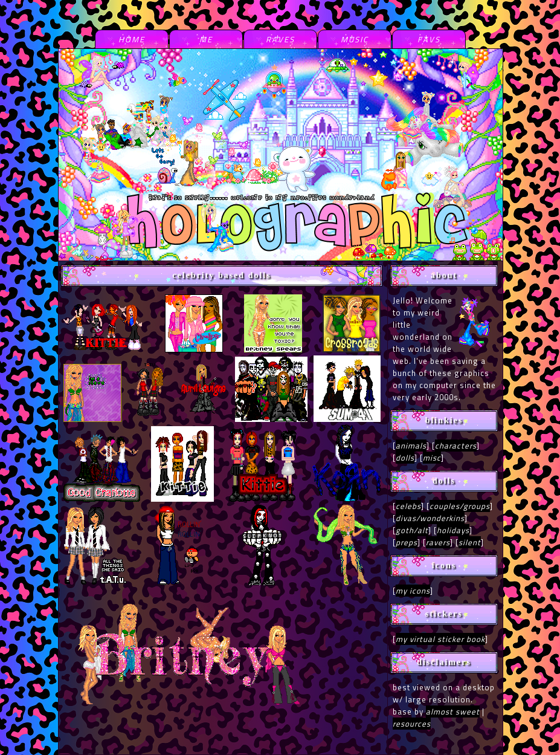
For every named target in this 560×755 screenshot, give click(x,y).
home (132, 39)
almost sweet (453, 711)
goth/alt (412, 530)
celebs (408, 506)
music (355, 39)
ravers (438, 542)
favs (429, 39)
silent (470, 542)
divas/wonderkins (430, 518)
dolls (405, 458)
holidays (453, 530)
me (206, 39)
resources (412, 724)
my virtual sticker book (440, 639)
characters (456, 446)
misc (432, 458)
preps (407, 542)
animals (411, 446)
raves (280, 39)
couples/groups (460, 506)
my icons (413, 591)
